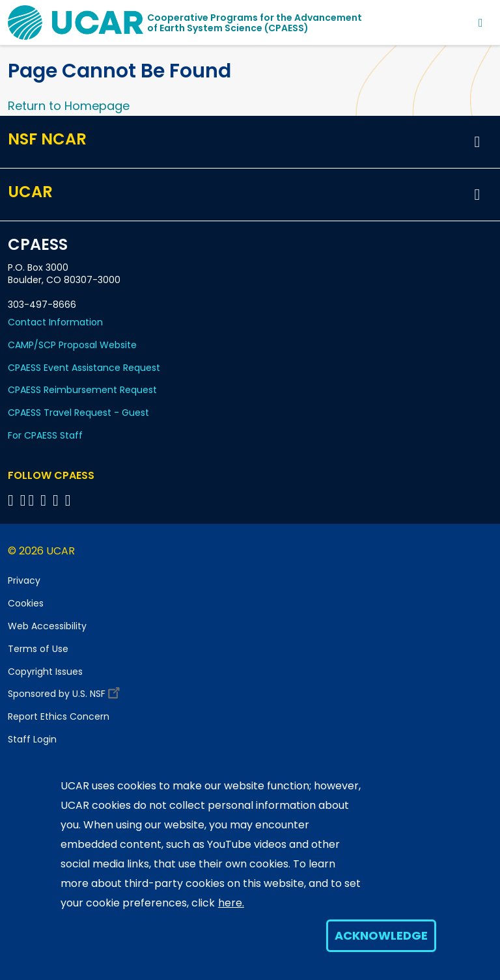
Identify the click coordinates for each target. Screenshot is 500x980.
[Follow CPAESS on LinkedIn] (45, 500)
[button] (477, 142)
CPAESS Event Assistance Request (84, 368)
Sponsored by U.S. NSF (66, 691)
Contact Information (55, 322)
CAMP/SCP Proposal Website (72, 345)
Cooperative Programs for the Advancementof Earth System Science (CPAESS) (255, 23)
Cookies (26, 603)
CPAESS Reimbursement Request (82, 390)
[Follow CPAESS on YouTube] (70, 500)
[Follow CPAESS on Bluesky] (23, 500)
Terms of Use (38, 649)
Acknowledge (381, 935)
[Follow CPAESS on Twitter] (34, 500)
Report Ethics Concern (59, 716)
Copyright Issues (45, 672)
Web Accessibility (47, 626)
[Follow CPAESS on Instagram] (58, 500)
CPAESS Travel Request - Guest (78, 413)
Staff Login (32, 739)
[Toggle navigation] (481, 22)
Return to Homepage (69, 106)
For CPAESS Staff (45, 435)
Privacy (24, 580)
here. (231, 903)
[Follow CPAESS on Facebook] (13, 500)
